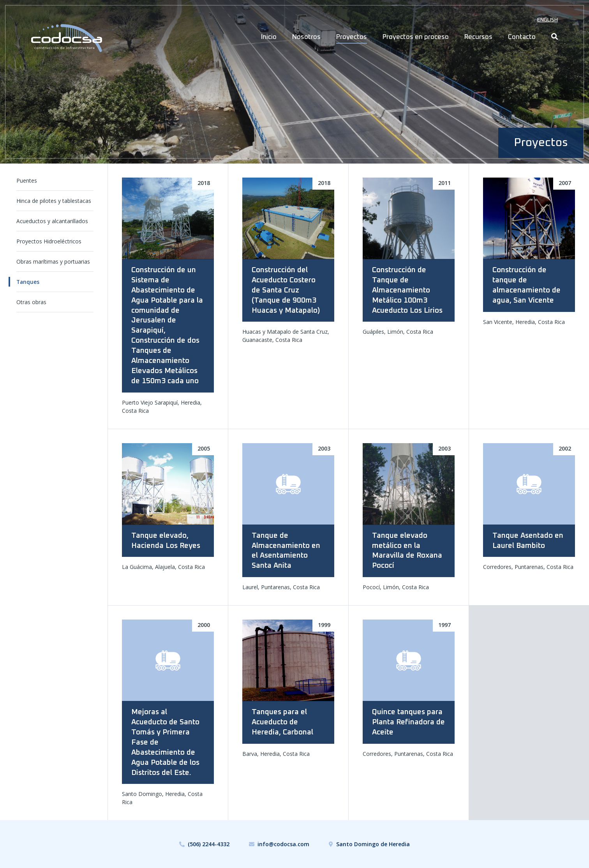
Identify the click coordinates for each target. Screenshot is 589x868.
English (548, 20)
